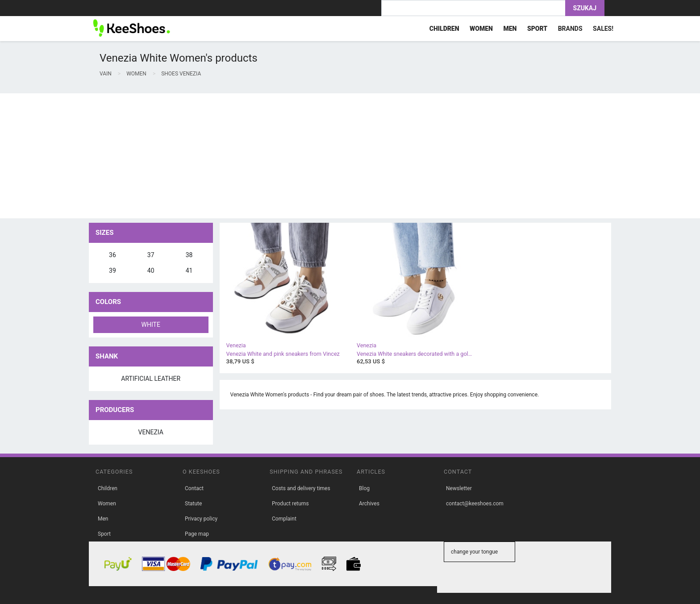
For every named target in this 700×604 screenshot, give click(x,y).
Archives (369, 504)
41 (189, 271)
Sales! (603, 29)
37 (151, 255)
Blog (364, 488)
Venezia (151, 432)
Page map (197, 534)
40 (151, 271)
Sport (104, 534)
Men (103, 519)
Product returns (290, 504)
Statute (193, 504)
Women (107, 504)
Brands (570, 29)
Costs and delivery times (301, 488)
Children (108, 488)
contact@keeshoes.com (475, 504)
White (151, 325)
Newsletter (459, 488)
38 (189, 255)
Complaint (284, 519)
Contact (194, 488)
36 (112, 255)
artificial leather (151, 379)
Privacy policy (201, 519)
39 (112, 271)
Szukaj (585, 8)
